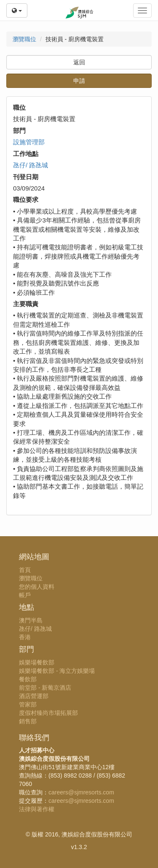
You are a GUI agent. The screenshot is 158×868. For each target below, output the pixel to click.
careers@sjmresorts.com (81, 792)
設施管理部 (29, 142)
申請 (79, 81)
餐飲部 (28, 679)
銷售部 (28, 721)
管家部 (28, 704)
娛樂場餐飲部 (37, 662)
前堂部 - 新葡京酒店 (45, 688)
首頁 (25, 570)
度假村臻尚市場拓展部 (48, 713)
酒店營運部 (34, 696)
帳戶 (25, 595)
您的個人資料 (37, 587)
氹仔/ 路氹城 (31, 165)
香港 (25, 637)
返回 (79, 62)
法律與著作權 (37, 809)
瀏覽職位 (24, 39)
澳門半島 (31, 620)
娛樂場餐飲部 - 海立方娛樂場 (57, 671)
